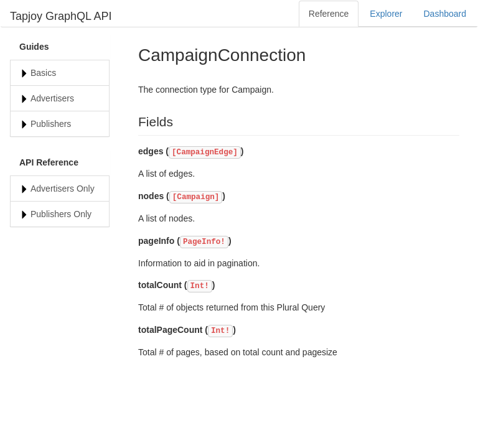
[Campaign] (196, 197)
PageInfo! (204, 242)
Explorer (386, 14)
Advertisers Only (63, 189)
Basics (43, 73)
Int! (200, 286)
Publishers (51, 124)
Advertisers (52, 98)
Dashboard (445, 14)
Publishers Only (61, 214)
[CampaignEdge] (205, 152)
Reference (329, 14)
